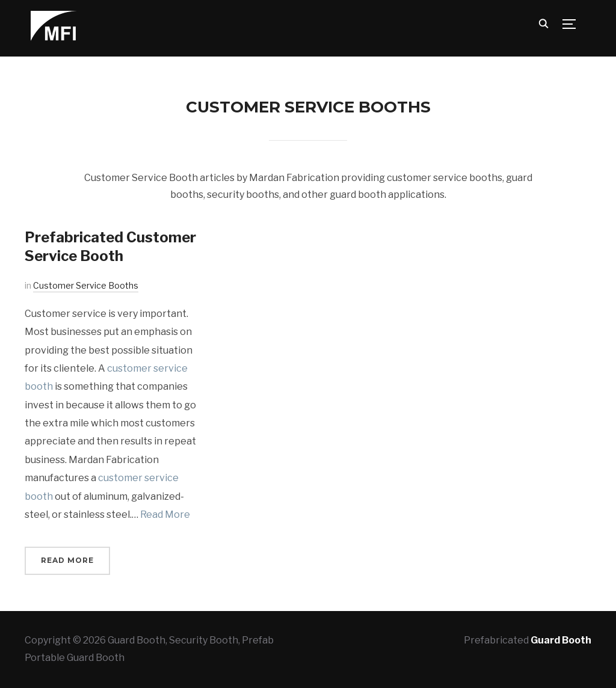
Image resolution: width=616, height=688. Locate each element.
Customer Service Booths (86, 285)
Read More (165, 514)
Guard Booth (561, 640)
